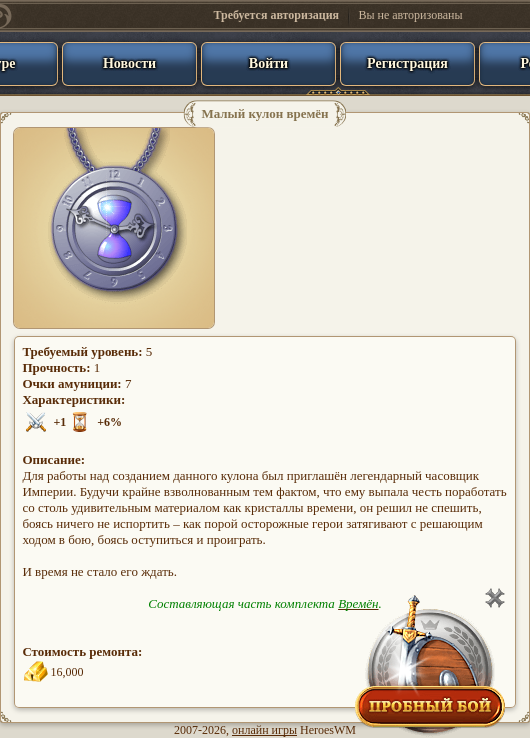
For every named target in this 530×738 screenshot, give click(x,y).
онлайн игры (264, 730)
